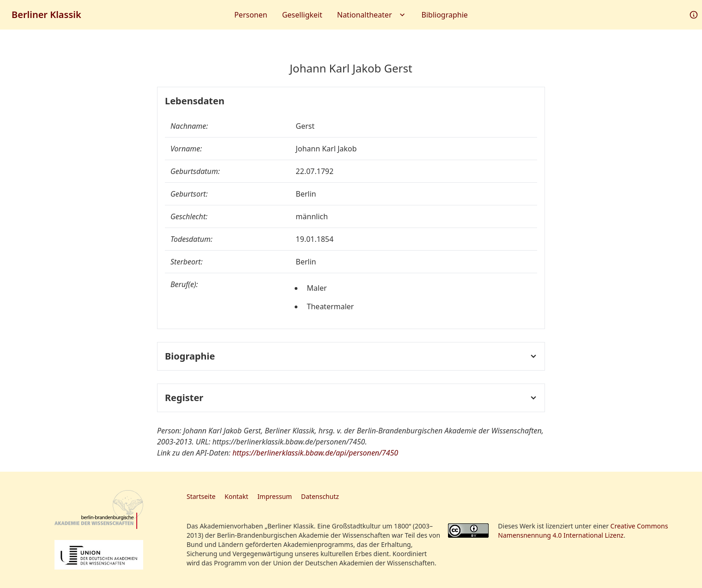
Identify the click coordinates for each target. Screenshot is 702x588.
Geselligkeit (302, 15)
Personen (251, 15)
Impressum (275, 496)
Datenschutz (320, 496)
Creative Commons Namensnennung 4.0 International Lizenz (583, 531)
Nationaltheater (372, 15)
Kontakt (236, 496)
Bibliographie (445, 15)
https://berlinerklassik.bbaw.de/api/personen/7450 (315, 453)
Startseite (201, 496)
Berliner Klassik (46, 15)
